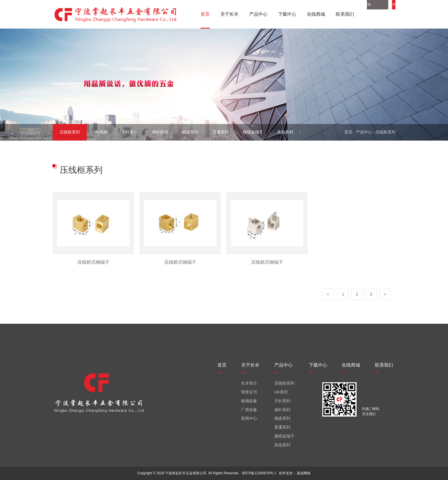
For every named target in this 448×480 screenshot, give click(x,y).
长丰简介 (249, 383)
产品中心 (364, 132)
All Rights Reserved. (224, 473)
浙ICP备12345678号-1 (259, 473)
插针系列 (160, 132)
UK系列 (101, 132)
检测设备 (249, 401)
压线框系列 (70, 132)
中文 (379, 14)
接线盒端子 (253, 132)
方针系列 (130, 132)
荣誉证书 (249, 392)
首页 (348, 132)
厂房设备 (249, 410)
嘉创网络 (304, 473)
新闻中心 (249, 418)
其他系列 (285, 132)
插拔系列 (190, 132)
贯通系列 (221, 132)
